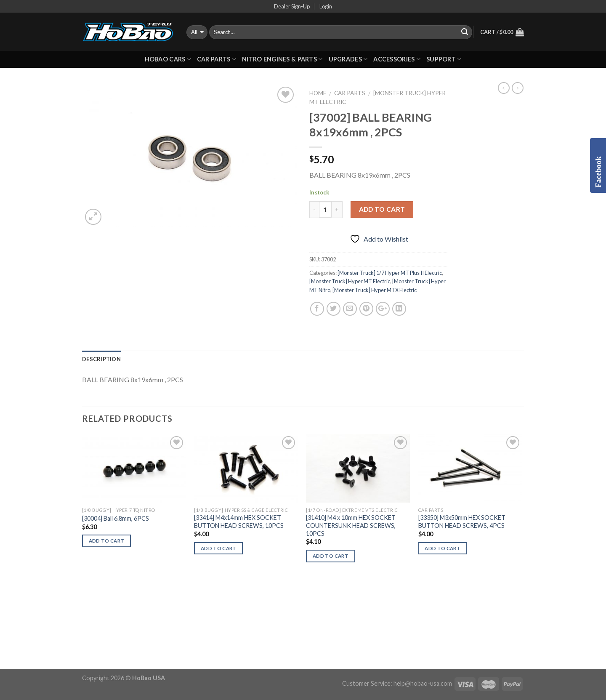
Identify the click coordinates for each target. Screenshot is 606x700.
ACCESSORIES (397, 59)
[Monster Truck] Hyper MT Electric (350, 281)
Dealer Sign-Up (292, 6)
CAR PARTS (217, 59)
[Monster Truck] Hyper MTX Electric (375, 290)
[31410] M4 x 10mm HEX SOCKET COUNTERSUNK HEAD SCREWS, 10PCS (351, 525)
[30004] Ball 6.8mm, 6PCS (116, 518)
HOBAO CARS (168, 59)
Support (444, 59)
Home (318, 93)
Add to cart (382, 209)
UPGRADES (348, 59)
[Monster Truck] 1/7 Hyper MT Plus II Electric (390, 273)
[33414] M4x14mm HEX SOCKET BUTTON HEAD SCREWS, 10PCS (239, 522)
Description (101, 359)
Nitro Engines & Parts (282, 59)
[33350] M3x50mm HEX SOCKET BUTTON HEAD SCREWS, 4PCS (462, 522)
